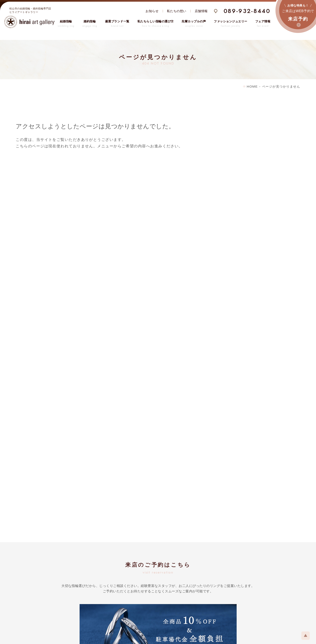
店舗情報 (201, 11)
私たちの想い (177, 11)
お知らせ (152, 11)
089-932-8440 (247, 11)
